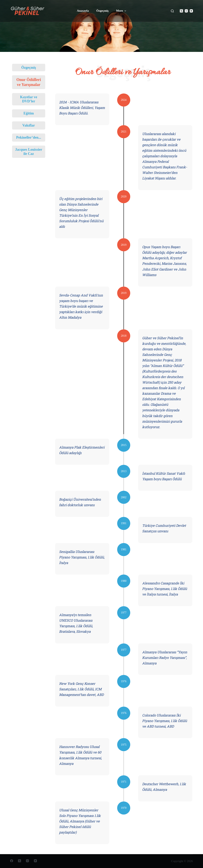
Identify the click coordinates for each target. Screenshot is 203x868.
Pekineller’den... (29, 137)
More (122, 11)
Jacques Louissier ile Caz (29, 152)
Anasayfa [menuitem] (83, 11)
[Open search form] (172, 11)
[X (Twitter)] (181, 11)
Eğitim (29, 113)
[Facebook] (12, 861)
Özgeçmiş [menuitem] (102, 11)
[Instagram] (186, 11)
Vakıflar (29, 125)
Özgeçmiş (29, 68)
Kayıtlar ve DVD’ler (29, 99)
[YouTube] (191, 11)
